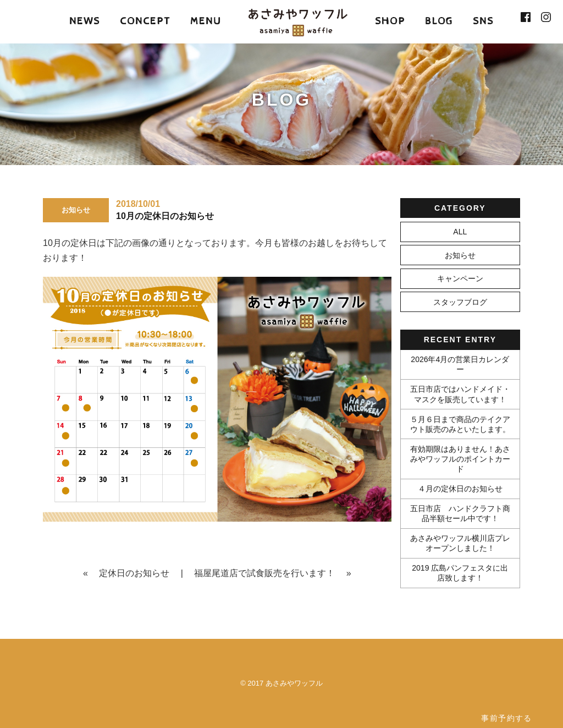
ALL (460, 232)
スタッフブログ (460, 302)
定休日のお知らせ (134, 573)
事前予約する (506, 718)
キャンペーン (460, 278)
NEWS (85, 21)
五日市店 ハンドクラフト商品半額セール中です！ (460, 513)
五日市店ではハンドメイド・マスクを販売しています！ (460, 394)
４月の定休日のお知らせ (460, 489)
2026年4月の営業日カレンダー (460, 364)
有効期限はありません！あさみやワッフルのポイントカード (460, 459)
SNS (483, 21)
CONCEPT (145, 21)
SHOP (390, 21)
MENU (206, 21)
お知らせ (460, 255)
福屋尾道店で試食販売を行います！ (264, 573)
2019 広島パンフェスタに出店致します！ (460, 573)
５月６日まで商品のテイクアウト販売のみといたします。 (460, 424)
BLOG (439, 21)
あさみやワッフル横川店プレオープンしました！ (460, 543)
